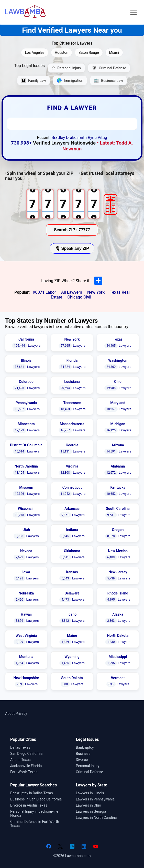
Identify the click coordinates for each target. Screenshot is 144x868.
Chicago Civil (79, 297)
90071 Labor (44, 292)
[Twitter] (60, 846)
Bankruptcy (85, 747)
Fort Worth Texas (24, 772)
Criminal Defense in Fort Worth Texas (35, 824)
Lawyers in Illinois (90, 793)
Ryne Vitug (97, 138)
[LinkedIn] (84, 846)
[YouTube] (96, 846)
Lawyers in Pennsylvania (95, 799)
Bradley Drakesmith (69, 138)
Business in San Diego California (36, 799)
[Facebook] (49, 846)
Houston (62, 53)
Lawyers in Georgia (91, 811)
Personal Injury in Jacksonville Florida (34, 813)
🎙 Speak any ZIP (72, 248)
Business (83, 754)
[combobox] (72, 124)
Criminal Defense (90, 772)
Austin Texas (20, 760)
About (10, 714)
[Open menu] (134, 12)
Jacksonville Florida (26, 766)
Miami (114, 53)
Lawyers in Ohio (88, 805)
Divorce (82, 760)
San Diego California (26, 754)
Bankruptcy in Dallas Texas (32, 793)
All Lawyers (72, 292)
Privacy (21, 714)
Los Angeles (35, 53)
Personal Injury (88, 766)
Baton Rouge (89, 53)
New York (96, 292)
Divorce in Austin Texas (29, 805)
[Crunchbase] (72, 846)
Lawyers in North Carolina (96, 818)
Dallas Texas (20, 747)
